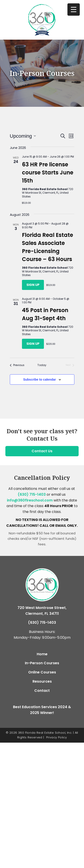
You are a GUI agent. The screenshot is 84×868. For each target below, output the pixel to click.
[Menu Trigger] (74, 10)
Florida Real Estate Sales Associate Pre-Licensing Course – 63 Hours (47, 247)
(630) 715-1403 (32, 494)
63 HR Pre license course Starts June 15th (48, 173)
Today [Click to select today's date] (42, 365)
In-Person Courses (42, 663)
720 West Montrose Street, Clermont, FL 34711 (42, 611)
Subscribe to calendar (39, 379)
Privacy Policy (57, 737)
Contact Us (42, 451)
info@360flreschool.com (30, 500)
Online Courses (42, 672)
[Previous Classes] (17, 365)
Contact (42, 691)
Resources (42, 681)
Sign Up (33, 285)
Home (42, 654)
